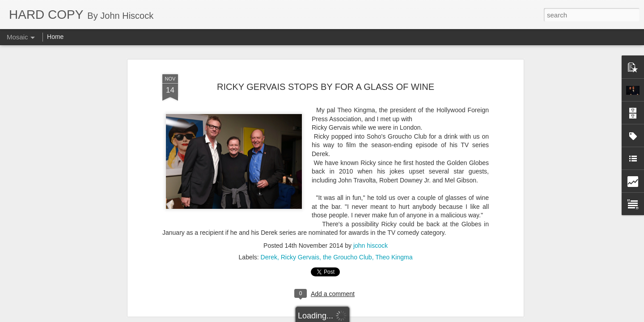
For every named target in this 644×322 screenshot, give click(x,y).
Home (55, 37)
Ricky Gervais (300, 195)
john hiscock (371, 183)
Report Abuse (376, 317)
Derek (269, 195)
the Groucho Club (347, 195)
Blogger (350, 317)
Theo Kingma (394, 195)
